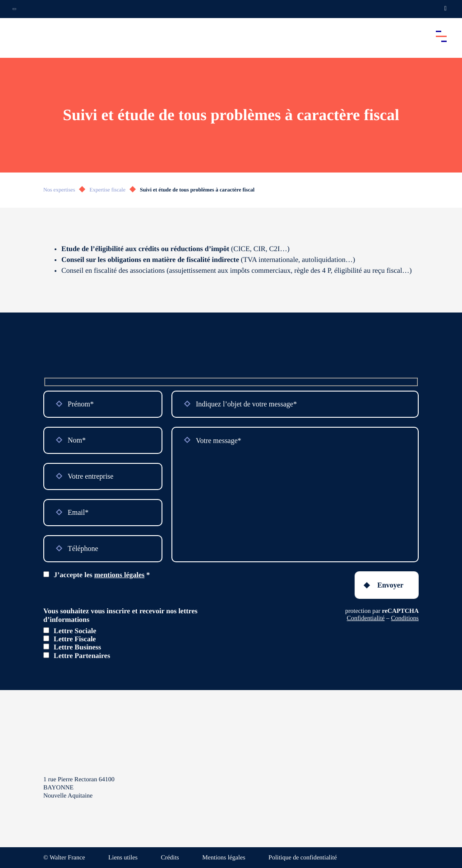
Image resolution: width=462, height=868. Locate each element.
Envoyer (390, 585)
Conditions (405, 618)
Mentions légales (224, 858)
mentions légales (120, 575)
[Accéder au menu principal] (441, 36)
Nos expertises (59, 190)
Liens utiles (123, 858)
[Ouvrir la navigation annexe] (14, 9)
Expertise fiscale (107, 190)
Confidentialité (366, 618)
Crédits (170, 858)
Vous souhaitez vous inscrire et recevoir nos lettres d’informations (120, 615)
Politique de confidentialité (303, 858)
